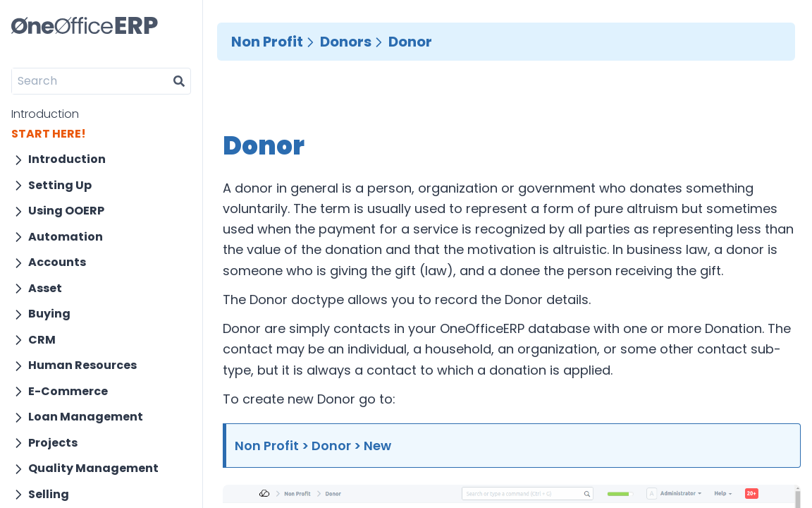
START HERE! (49, 134)
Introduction (45, 114)
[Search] (90, 81)
